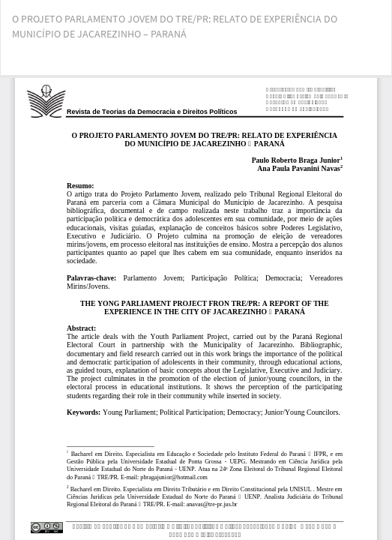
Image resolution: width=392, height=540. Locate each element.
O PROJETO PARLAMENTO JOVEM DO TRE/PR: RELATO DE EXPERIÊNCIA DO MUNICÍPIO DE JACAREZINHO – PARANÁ (175, 26)
